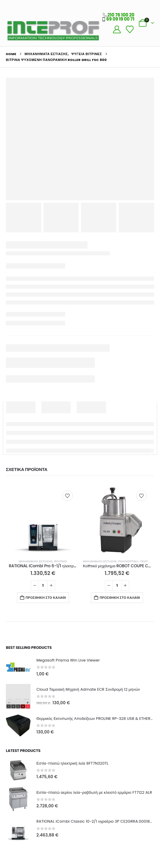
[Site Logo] (53, 30)
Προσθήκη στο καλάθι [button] (46, 598)
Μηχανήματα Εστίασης (36, 561)
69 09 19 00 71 (120, 19)
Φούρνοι (61, 561)
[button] (11, 13)
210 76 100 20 (121, 15)
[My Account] (117, 29)
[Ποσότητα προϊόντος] (43, 586)
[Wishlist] (130, 29)
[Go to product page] (43, 520)
